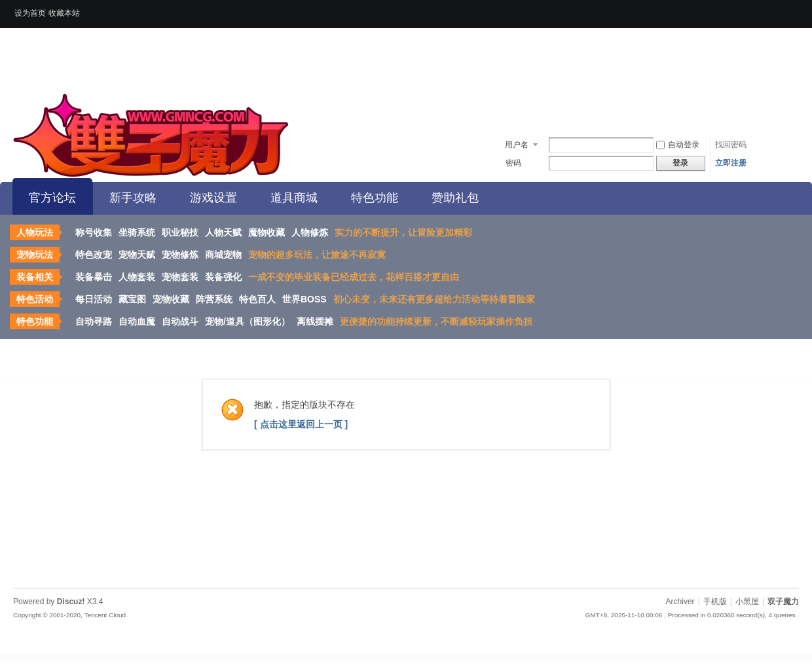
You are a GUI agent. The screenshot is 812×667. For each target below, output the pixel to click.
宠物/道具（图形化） (248, 321)
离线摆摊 (315, 321)
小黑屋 (747, 602)
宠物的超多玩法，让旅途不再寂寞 (317, 255)
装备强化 (223, 277)
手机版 (715, 602)
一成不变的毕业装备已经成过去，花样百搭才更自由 (354, 277)
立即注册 (731, 163)
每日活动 (94, 299)
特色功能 (375, 198)
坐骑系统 (137, 232)
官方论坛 (52, 198)
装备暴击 (94, 277)
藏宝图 (132, 299)
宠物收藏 (171, 299)
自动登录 (678, 145)
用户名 (517, 145)
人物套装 (137, 277)
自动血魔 (137, 321)
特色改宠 (94, 255)
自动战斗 (180, 321)
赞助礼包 (455, 198)
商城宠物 (223, 255)
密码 (513, 163)
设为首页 (30, 13)
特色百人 (257, 299)
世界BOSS (304, 299)
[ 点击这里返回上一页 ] (301, 424)
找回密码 (731, 145)
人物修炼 (310, 232)
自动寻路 (94, 321)
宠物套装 (180, 277)
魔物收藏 (267, 232)
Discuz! (71, 602)
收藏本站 (64, 13)
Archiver (680, 602)
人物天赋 (223, 232)
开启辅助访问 (796, 9)
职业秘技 (180, 232)
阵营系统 (214, 299)
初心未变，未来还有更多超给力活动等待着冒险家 (434, 299)
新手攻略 (133, 198)
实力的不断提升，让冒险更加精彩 (403, 232)
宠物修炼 (180, 255)
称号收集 (94, 232)
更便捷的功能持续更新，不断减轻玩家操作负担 (436, 321)
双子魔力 (783, 602)
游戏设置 (213, 198)
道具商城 (294, 198)
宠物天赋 (137, 255)
